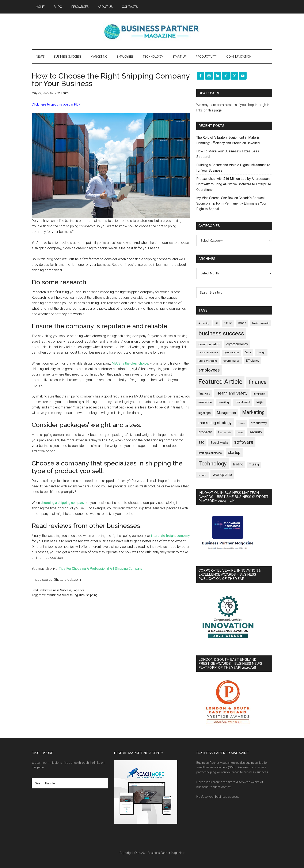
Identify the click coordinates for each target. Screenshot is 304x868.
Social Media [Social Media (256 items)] (219, 443)
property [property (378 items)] (205, 432)
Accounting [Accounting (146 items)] (204, 323)
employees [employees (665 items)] (209, 370)
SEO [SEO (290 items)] (201, 443)
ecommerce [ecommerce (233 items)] (231, 361)
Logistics (78, 590)
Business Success (59, 590)
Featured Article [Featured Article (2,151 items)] (220, 382)
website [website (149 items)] (202, 475)
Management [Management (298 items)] (226, 413)
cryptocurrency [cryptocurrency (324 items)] (237, 344)
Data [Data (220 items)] (248, 352)
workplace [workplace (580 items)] (222, 475)
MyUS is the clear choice (130, 363)
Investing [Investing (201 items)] (223, 402)
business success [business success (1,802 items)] (221, 333)
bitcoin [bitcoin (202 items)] (228, 323)
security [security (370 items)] (256, 432)
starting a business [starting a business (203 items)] (210, 453)
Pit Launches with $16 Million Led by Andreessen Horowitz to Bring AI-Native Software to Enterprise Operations (234, 184)
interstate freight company (170, 536)
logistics (79, 595)
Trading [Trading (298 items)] (238, 464)
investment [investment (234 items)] (243, 402)
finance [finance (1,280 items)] (257, 382)
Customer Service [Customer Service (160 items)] (208, 353)
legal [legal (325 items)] (260, 402)
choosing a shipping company (63, 503)
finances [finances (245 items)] (204, 393)
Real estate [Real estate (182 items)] (225, 433)
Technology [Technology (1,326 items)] (212, 464)
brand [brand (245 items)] (242, 323)
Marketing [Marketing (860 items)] (253, 412)
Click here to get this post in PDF (56, 104)
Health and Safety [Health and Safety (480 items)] (232, 393)
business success (61, 595)
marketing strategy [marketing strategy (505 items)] (215, 423)
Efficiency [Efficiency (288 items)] (252, 361)
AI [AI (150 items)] (217, 323)
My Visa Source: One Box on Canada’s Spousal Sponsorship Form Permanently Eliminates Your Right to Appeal (231, 203)
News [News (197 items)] (241, 423)
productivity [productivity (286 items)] (259, 423)
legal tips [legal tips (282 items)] (205, 413)
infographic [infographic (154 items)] (260, 394)
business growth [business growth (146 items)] (261, 323)
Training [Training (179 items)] (254, 465)
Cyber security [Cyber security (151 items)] (231, 353)
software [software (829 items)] (244, 442)
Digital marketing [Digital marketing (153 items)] (208, 361)
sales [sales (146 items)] (240, 433)
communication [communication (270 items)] (209, 344)
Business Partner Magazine (152, 31)
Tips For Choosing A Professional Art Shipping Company (101, 569)
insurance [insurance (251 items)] (205, 402)
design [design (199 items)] (261, 352)
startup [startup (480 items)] (234, 452)
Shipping (92, 595)
